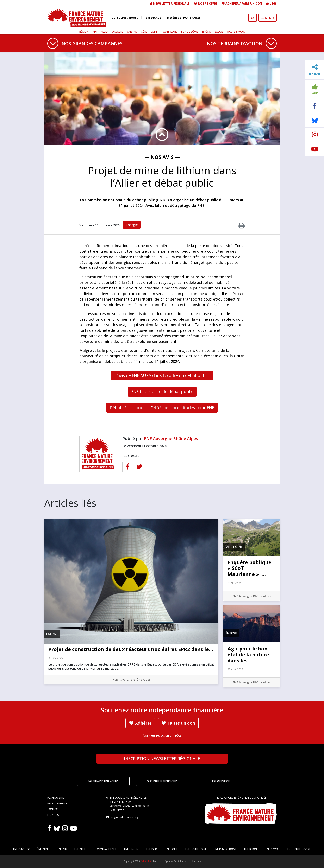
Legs (271, 3)
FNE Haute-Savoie (299, 849)
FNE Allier (81, 849)
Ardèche (118, 32)
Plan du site (56, 798)
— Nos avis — (162, 157)
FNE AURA (146, 861)
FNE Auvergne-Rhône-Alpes (32, 849)
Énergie (132, 225)
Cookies (196, 861)
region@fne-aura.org (125, 817)
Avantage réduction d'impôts (162, 735)
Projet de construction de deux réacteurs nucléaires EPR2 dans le (131, 649)
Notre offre (206, 3)
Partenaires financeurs (103, 781)
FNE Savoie (273, 849)
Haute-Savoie (236, 32)
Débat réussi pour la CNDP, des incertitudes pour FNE (162, 408)
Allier (105, 32)
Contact (53, 809)
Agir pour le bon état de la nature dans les (248, 654)
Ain (95, 32)
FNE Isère (152, 849)
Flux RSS (53, 815)
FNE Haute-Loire (196, 849)
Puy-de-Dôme (190, 32)
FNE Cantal (132, 849)
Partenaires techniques (162, 781)
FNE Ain (62, 849)
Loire (154, 32)
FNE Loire (172, 849)
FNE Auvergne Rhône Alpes (171, 439)
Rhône (206, 32)
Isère (144, 32)
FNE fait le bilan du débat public (162, 391)
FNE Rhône (251, 849)
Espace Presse (221, 781)
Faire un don (252, 3)
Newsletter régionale (170, 3)
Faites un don (178, 723)
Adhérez (140, 723)
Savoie (219, 32)
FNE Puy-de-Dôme (225, 849)
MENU (268, 18)
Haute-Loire (169, 32)
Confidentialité (182, 861)
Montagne (234, 547)
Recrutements (57, 803)
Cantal (132, 32)
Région (84, 32)
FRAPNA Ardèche (106, 849)
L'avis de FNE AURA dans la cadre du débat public (162, 375)
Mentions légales (162, 861)
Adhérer (232, 3)
